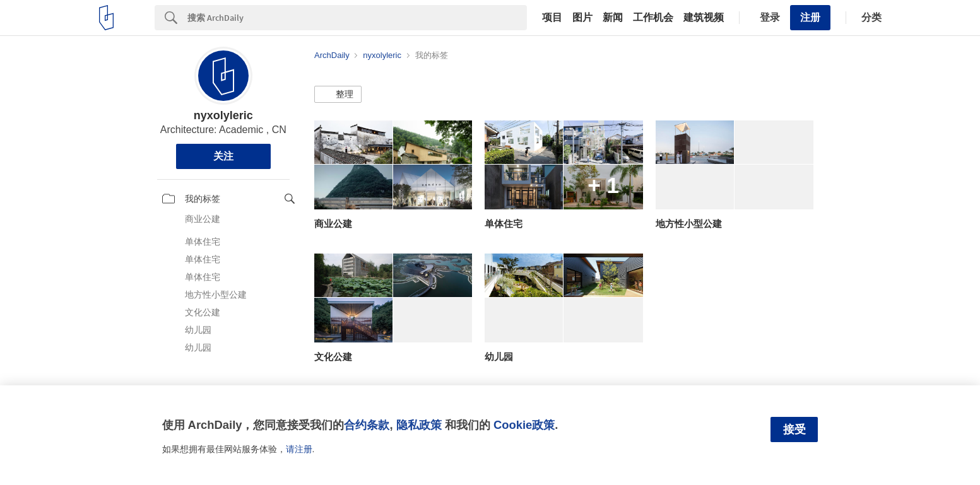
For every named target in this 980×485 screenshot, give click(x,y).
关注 (223, 156)
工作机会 (653, 18)
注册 (810, 17)
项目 (552, 18)
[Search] (357, 18)
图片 (582, 18)
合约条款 (367, 425)
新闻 (613, 18)
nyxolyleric (223, 115)
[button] (338, 95)
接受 (794, 429)
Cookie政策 (524, 425)
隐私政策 (419, 425)
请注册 (299, 449)
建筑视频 (704, 18)
